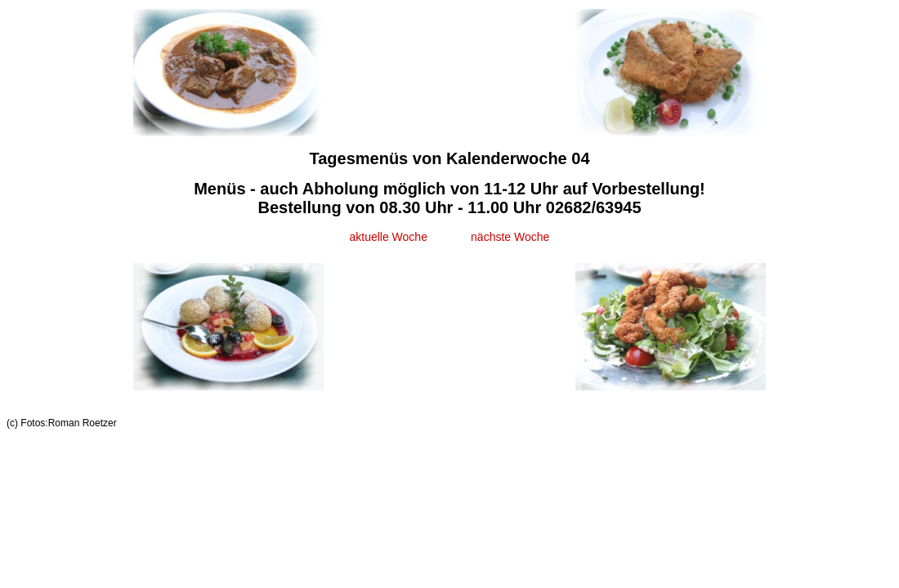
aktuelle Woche (388, 237)
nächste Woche (510, 237)
